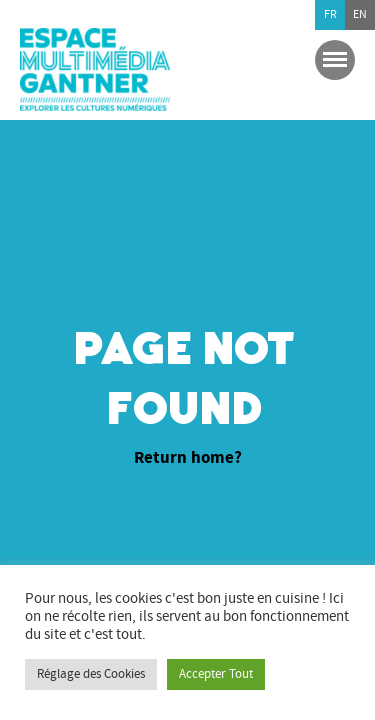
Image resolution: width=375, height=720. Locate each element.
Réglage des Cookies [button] (91, 674)
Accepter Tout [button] (216, 674)
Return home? (188, 458)
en (360, 14)
